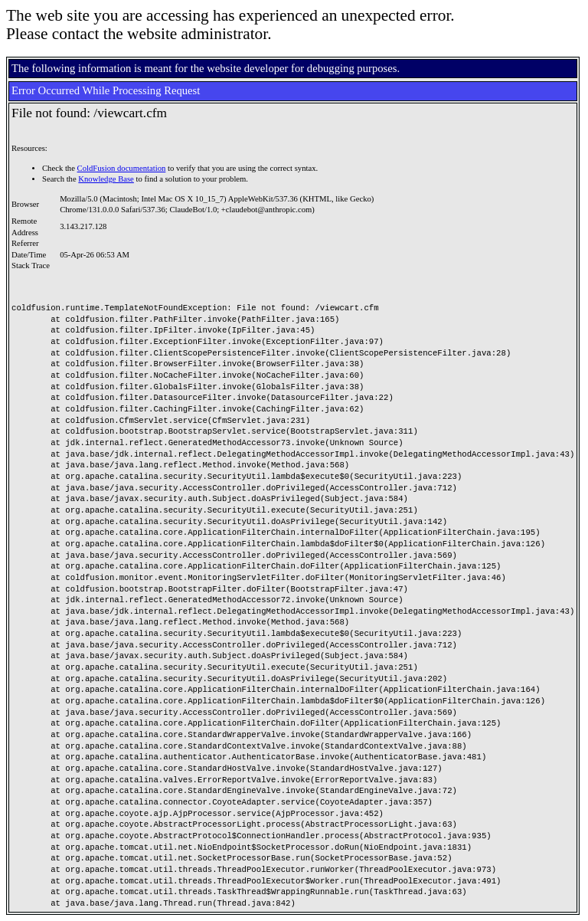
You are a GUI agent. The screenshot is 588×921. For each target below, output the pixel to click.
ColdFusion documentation (122, 168)
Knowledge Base (106, 179)
